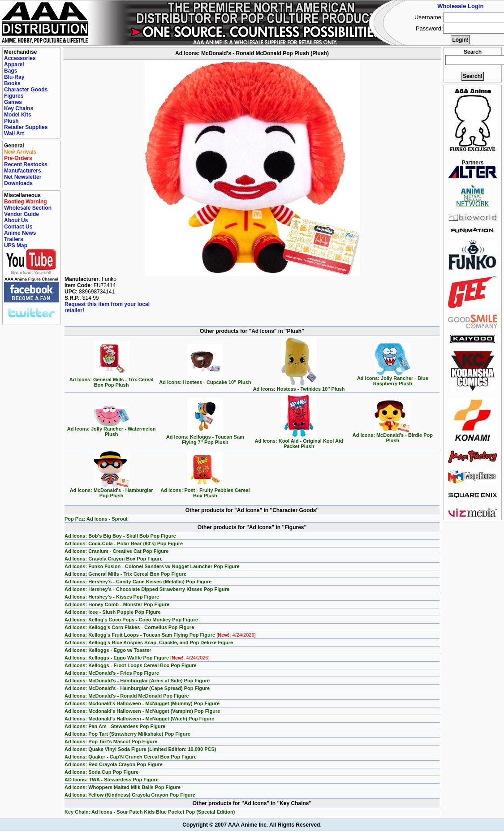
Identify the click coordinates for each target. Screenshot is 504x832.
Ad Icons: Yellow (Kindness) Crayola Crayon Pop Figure (130, 795)
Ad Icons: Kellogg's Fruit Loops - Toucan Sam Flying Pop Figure (160, 635)
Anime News (20, 233)
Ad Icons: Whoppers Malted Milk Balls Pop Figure (123, 787)
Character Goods (26, 90)
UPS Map (16, 246)
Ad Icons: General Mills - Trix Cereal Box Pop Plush (112, 380)
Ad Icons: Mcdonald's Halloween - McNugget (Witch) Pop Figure (139, 719)
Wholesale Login (460, 6)
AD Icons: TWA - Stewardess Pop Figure (112, 780)
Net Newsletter (23, 177)
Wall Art (14, 134)
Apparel (14, 65)
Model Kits (18, 115)
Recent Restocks (26, 164)
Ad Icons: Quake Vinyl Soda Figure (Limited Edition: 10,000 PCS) (140, 749)
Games (13, 102)
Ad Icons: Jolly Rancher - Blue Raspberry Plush (393, 379)
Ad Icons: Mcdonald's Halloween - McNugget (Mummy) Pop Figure (142, 703)
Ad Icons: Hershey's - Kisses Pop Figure (112, 597)
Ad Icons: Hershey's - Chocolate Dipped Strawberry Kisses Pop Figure (147, 589)
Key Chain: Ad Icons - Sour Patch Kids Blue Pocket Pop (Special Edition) (150, 812)
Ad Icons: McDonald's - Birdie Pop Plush (393, 435)
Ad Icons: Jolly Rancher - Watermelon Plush (112, 429)
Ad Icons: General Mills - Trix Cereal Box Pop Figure (125, 574)
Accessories (20, 58)
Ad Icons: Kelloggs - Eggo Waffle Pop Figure (137, 658)
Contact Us (18, 227)
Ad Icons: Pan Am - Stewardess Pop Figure (115, 726)
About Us (16, 220)
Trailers (14, 239)
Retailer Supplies (26, 127)
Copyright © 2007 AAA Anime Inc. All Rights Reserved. (252, 825)
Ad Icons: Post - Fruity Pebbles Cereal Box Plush (205, 491)
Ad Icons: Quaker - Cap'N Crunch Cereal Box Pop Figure (131, 757)
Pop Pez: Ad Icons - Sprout (96, 519)
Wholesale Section (28, 208)
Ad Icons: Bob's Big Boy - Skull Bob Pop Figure (120, 536)
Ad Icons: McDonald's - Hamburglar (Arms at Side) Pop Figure (137, 681)
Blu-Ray (14, 77)
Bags (11, 71)
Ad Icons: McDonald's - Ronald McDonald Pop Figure (127, 696)
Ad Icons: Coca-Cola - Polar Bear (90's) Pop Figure (124, 543)
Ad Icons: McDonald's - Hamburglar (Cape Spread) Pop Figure (137, 688)
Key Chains (19, 108)
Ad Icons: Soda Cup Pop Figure (101, 772)
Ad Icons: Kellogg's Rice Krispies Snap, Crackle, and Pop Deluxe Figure (149, 642)
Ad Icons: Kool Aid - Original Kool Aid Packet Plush (299, 441)
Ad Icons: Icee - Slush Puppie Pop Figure (113, 612)
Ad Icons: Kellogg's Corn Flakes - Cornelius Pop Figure (129, 627)
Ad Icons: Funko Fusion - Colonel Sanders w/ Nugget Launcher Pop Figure (152, 566)
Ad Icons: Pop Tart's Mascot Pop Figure (111, 741)
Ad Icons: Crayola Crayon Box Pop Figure (114, 559)
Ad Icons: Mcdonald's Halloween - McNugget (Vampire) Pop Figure (142, 711)
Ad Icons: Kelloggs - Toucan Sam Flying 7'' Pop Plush (205, 437)
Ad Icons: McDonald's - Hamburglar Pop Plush (112, 491)
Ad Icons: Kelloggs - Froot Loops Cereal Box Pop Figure (131, 665)
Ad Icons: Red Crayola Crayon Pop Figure (114, 764)
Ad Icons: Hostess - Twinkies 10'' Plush (299, 387)
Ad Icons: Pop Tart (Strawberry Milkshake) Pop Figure (127, 734)
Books (12, 83)
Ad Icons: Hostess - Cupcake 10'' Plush (205, 380)
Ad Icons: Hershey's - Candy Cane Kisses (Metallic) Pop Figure (138, 582)
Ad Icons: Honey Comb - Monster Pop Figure (117, 604)
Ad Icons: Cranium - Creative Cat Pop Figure (116, 551)
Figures (14, 96)
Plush (11, 121)
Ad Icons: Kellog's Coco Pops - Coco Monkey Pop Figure (131, 620)
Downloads (18, 183)
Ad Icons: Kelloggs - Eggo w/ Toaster (108, 650)
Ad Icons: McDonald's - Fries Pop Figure (112, 673)
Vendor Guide (22, 214)
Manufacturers (23, 171)
